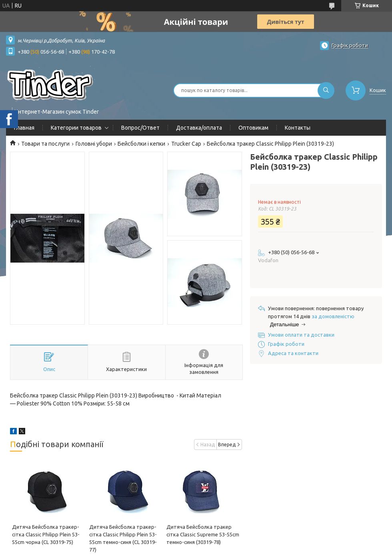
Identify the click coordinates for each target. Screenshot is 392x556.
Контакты (298, 128)
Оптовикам (253, 128)
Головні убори (94, 144)
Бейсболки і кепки (141, 144)
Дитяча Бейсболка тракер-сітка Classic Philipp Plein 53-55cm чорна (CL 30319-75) (46, 534)
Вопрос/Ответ (140, 128)
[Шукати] (326, 90)
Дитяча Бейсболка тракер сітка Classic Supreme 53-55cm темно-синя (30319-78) (203, 534)
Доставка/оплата (199, 128)
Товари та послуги (45, 144)
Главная (24, 128)
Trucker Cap (186, 144)
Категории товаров (76, 128)
